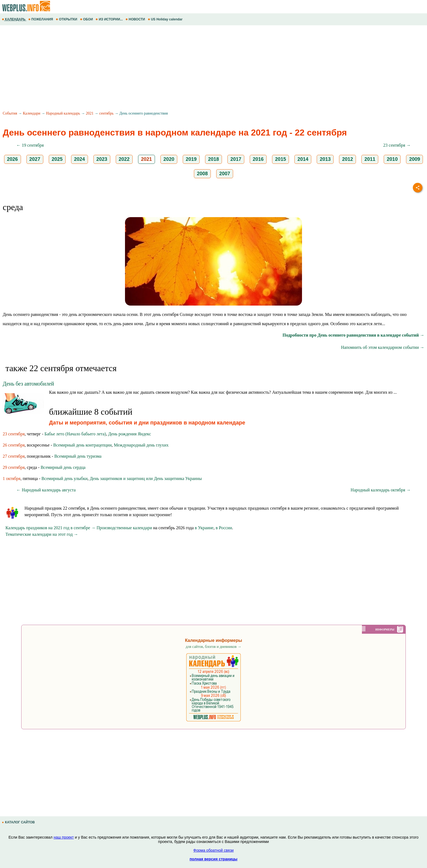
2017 (236, 159)
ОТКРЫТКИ (67, 19)
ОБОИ (87, 19)
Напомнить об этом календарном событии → (383, 347)
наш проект (64, 837)
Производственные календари (124, 528)
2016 (258, 159)
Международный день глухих (141, 445)
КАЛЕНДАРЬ (14, 19)
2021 (90, 113)
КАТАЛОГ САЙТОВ (19, 822)
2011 (370, 159)
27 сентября (14, 456)
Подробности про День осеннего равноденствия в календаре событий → (353, 335)
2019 (191, 159)
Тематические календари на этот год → (42, 534)
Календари (32, 113)
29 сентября (14, 467)
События (10, 113)
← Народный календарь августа (46, 490)
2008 (202, 174)
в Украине (204, 528)
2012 (347, 159)
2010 (392, 159)
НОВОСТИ (136, 19)
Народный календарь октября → (381, 490)
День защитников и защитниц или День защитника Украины (146, 478)
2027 (35, 159)
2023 (102, 159)
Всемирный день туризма (78, 456)
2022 (124, 159)
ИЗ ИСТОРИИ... (110, 19)
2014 (303, 159)
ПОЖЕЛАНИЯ (41, 19)
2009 (414, 159)
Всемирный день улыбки (64, 478)
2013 (325, 159)
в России (224, 528)
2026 (13, 159)
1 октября (12, 478)
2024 (80, 159)
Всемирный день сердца (63, 467)
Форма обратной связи (213, 850)
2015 (280, 159)
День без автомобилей (28, 384)
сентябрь (106, 113)
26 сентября (14, 445)
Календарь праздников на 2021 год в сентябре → (51, 528)
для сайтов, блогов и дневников (214, 647)
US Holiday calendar (166, 19)
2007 (225, 174)
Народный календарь (63, 113)
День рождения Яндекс (129, 434)
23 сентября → (397, 145)
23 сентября (14, 434)
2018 (213, 159)
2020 (169, 159)
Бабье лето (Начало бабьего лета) (75, 434)
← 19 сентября (30, 145)
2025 (57, 159)
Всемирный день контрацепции (83, 445)
